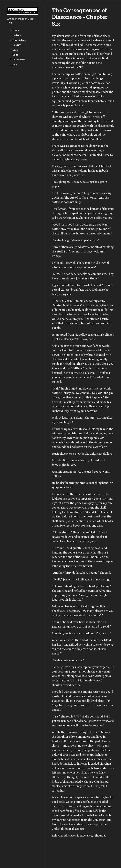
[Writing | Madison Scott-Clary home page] (23, 14)
